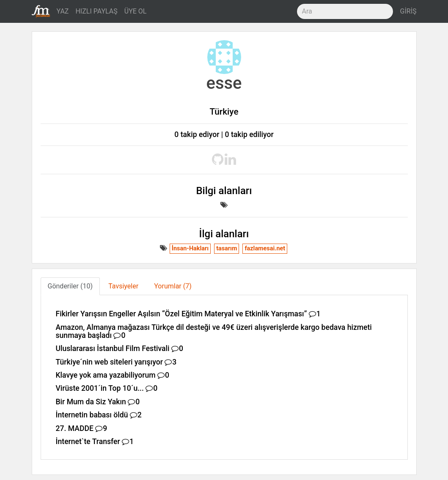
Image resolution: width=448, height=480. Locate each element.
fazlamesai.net (265, 248)
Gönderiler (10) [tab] (70, 286)
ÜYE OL (136, 11)
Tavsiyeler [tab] (123, 286)
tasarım (227, 248)
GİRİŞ (408, 11)
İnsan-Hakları (190, 248)
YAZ (63, 11)
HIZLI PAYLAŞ (96, 11)
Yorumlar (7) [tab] (173, 286)
